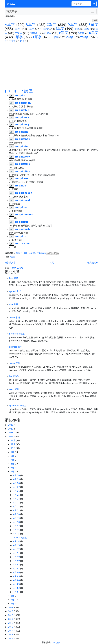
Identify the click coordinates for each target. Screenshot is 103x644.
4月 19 (17, 518)
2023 (11, 433)
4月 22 (17, 506)
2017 (11, 619)
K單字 (87, 29)
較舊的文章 (93, 262)
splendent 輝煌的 (18, 406)
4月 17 (17, 526)
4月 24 (17, 499)
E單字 (93, 25)
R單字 (94, 33)
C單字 (52, 25)
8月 (13, 456)
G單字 (31, 29)
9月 (13, 452)
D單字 (73, 25)
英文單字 (12, 11)
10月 (13, 448)
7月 (13, 460)
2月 (13, 600)
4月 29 (17, 479)
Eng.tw (11, 4)
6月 (13, 464)
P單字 (63, 33)
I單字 (60, 29)
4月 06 (17, 572)
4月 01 (17, 592)
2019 (11, 611)
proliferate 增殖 (17, 334)
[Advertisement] (51, 62)
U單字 (55, 37)
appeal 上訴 (15, 291)
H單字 (45, 29)
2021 (11, 607)
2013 (11, 635)
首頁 (51, 262)
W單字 (84, 37)
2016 (11, 623)
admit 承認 (14, 317)
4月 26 (17, 491)
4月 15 (17, 534)
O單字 (48, 33)
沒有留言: (41, 253)
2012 (11, 639)
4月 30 (17, 475)
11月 (13, 444)
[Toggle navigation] (93, 11)
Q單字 (81, 33)
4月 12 (17, 549)
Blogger (57, 642)
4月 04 (17, 580)
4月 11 (17, 553)
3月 (13, 596)
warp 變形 (14, 389)
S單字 (18, 37)
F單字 (17, 29)
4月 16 (17, 530)
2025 (11, 429)
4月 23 (17, 503)
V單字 (70, 37)
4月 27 (17, 487)
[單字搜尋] (81, 4)
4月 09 (17, 561)
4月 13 (17, 545)
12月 (13, 440)
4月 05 (17, 576)
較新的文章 (10, 262)
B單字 (31, 25)
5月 (13, 468)
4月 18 (17, 522)
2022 (11, 436)
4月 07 (17, 569)
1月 (13, 604)
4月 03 (17, 584)
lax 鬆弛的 (14, 376)
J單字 (77, 29)
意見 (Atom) (18, 268)
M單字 (19, 33)
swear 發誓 (15, 363)
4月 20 (17, 514)
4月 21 (17, 510)
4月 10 (17, 557)
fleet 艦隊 (14, 278)
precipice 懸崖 (19, 91)
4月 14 (17, 541)
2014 (11, 631)
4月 (13, 471)
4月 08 (17, 565)
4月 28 (17, 483)
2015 (11, 627)
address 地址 (15, 347)
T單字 (37, 37)
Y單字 (13, 41)
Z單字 (22, 41)
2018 (11, 615)
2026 (11, 425)
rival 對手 (14, 304)
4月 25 (17, 495)
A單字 (10, 25)
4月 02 (17, 588)
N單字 (33, 33)
